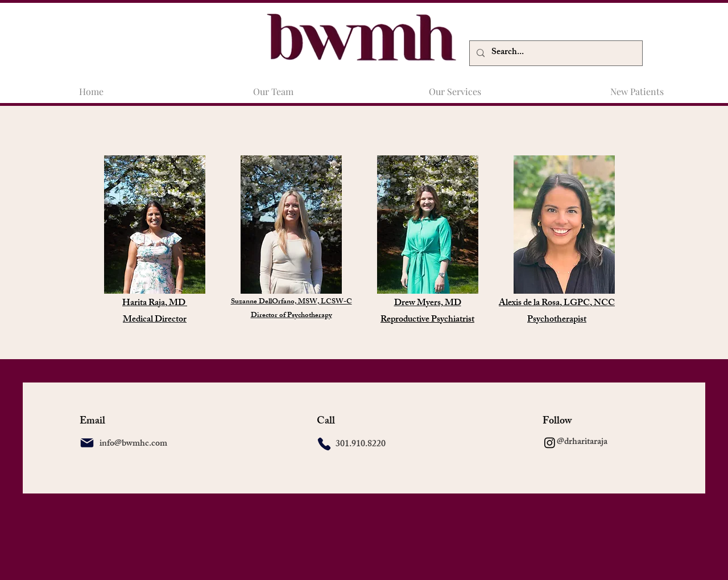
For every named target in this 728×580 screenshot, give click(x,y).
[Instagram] (550, 443)
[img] (564, 225)
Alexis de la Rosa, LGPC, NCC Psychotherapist (557, 312)
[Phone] (324, 444)
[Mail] (87, 443)
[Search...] (555, 53)
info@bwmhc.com (133, 444)
